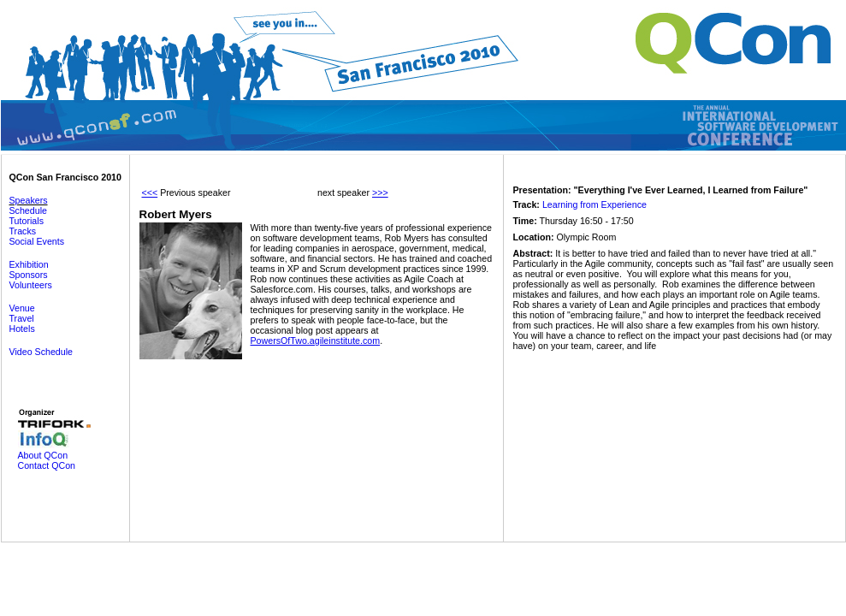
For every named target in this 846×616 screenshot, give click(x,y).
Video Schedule (41, 352)
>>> (380, 192)
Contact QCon (47, 465)
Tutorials (27, 221)
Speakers (29, 200)
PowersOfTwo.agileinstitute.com (316, 341)
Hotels (22, 329)
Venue (22, 308)
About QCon (43, 455)
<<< (150, 192)
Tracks (23, 231)
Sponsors (29, 275)
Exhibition (29, 264)
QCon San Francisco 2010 (65, 177)
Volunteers (31, 285)
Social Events (37, 241)
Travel (22, 318)
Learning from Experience (595, 204)
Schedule (28, 210)
